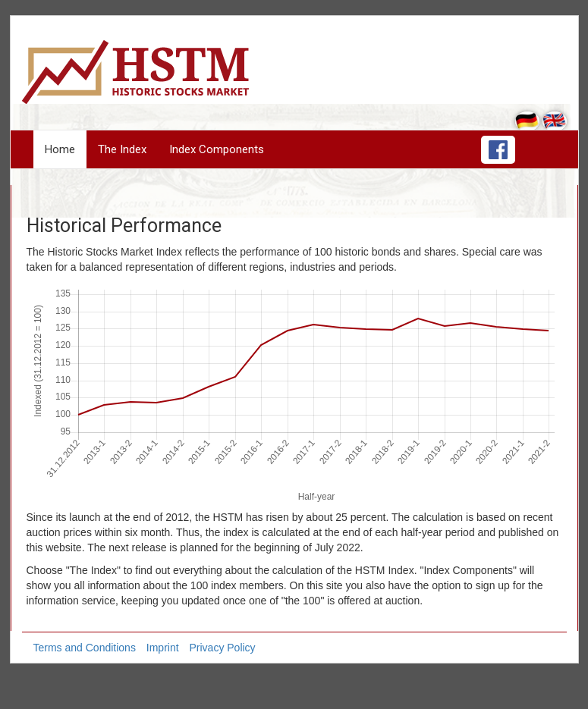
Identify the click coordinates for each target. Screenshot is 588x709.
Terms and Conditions (85, 648)
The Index (122, 149)
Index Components (217, 149)
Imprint (163, 648)
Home (60, 149)
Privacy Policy (222, 648)
